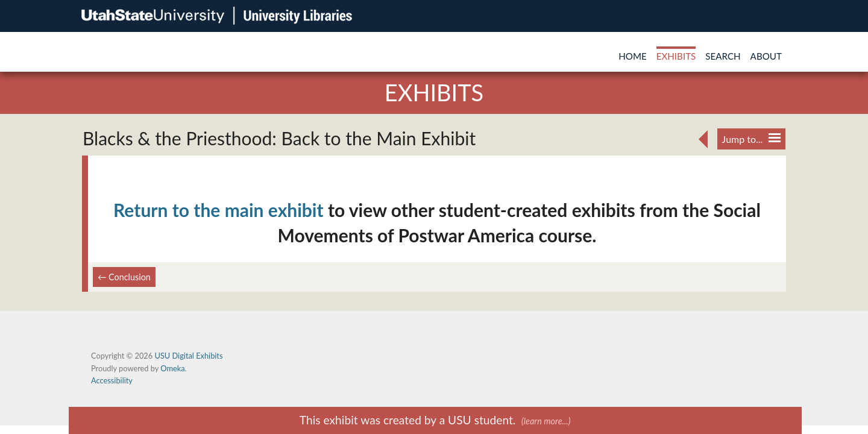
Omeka (172, 368)
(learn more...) (546, 421)
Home (633, 56)
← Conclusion (124, 277)
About (766, 56)
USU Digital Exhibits (188, 356)
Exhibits (676, 56)
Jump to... (751, 139)
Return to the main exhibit (219, 210)
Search (723, 56)
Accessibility (112, 380)
